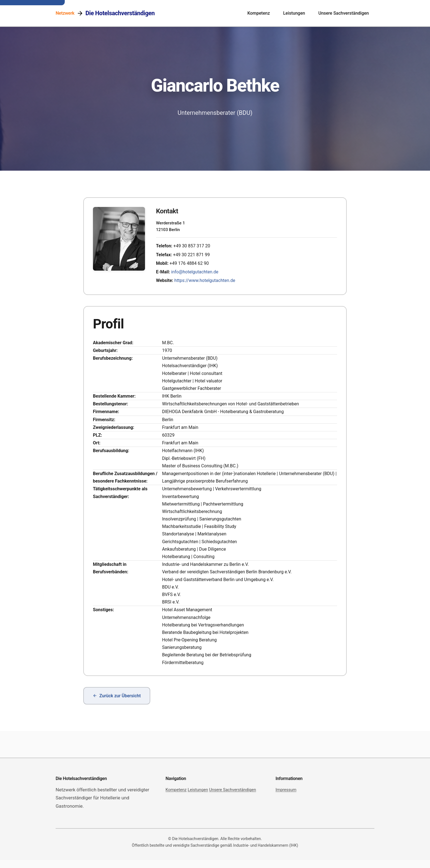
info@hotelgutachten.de (197, 274)
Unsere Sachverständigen (344, 13)
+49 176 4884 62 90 (191, 265)
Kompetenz (259, 13)
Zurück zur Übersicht (117, 704)
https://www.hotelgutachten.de (207, 283)
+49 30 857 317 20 (194, 248)
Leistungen (294, 13)
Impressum (286, 798)
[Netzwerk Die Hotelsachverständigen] (105, 13)
